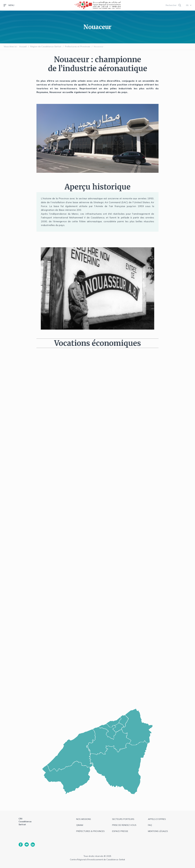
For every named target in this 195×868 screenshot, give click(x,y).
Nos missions (84, 819)
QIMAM (80, 825)
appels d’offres (157, 819)
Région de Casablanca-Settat (46, 47)
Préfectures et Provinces (78, 47)
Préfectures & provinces (90, 831)
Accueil (23, 47)
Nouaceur (99, 47)
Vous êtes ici (10, 47)
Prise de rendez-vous (124, 825)
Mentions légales (158, 831)
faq (150, 825)
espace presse (120, 831)
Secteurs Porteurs (123, 819)
